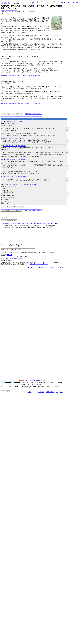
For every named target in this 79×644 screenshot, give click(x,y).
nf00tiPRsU (33, 184)
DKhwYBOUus (22, 146)
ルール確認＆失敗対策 (15, 262)
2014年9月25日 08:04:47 (10, 146)
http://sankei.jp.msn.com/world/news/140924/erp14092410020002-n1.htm (20, 75)
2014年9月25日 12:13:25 (10, 177)
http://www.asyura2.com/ (32, 383)
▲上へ (30, 270)
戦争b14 (11, 3)
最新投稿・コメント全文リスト (39, 267)
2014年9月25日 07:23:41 (10, 138)
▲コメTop (60, 3)
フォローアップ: (5, 217)
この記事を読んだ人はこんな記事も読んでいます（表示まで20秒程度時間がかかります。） (28, 223)
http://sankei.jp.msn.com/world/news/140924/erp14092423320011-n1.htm (20, 104)
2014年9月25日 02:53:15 (10, 121)
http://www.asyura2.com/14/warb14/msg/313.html (9, 10)
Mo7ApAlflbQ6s (32, 12)
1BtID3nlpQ (21, 138)
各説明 (50, 227)
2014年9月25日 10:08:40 (10, 159)
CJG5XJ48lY (21, 159)
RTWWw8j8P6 (22, 177)
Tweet (2, 13)
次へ (73, 3)
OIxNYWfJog (22, 121)
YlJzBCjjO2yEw (26, 185)
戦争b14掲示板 (50, 270)
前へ (77, 3)
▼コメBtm (67, 3)
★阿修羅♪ (4, 3)
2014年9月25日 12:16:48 (16, 184)
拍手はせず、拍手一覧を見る (33, 114)
